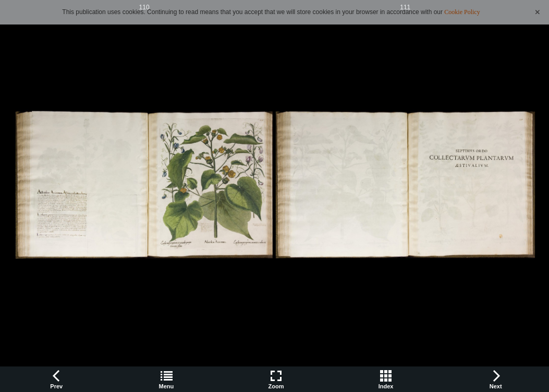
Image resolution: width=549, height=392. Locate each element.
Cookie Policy (462, 12)
